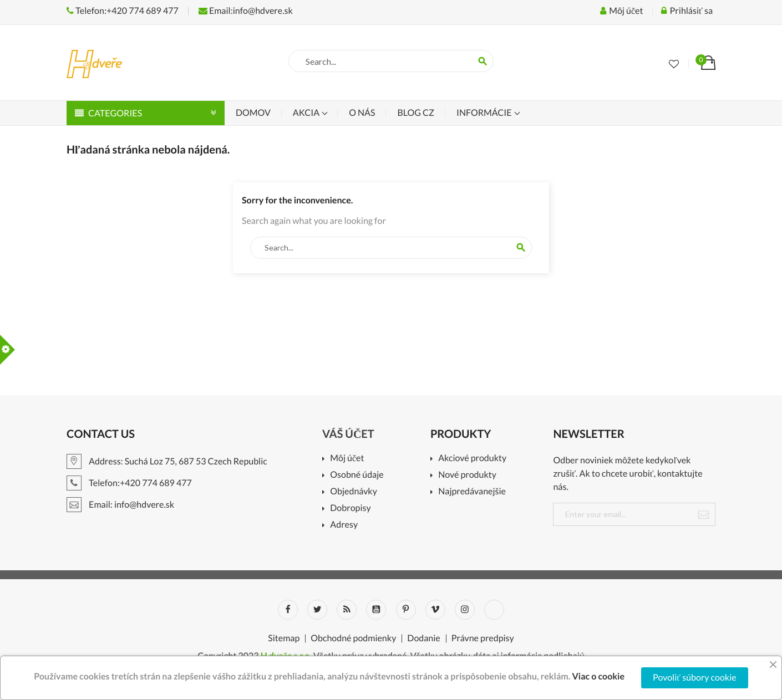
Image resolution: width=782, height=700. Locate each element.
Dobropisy (350, 509)
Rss (347, 610)
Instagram (465, 610)
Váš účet (348, 434)
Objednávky (354, 492)
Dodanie (423, 638)
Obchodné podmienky (353, 638)
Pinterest (406, 610)
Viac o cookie (598, 676)
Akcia (307, 113)
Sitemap (284, 638)
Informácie (485, 113)
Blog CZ (415, 113)
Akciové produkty (472, 459)
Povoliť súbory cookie (695, 678)
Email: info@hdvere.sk (120, 505)
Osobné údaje (357, 475)
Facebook (288, 610)
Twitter (317, 610)
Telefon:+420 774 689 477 (123, 11)
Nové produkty (467, 475)
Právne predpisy (483, 638)
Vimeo (435, 610)
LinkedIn (494, 610)
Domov (253, 113)
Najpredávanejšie (472, 492)
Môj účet (347, 459)
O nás (362, 113)
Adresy (344, 525)
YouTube (376, 610)
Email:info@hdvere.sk (246, 11)
